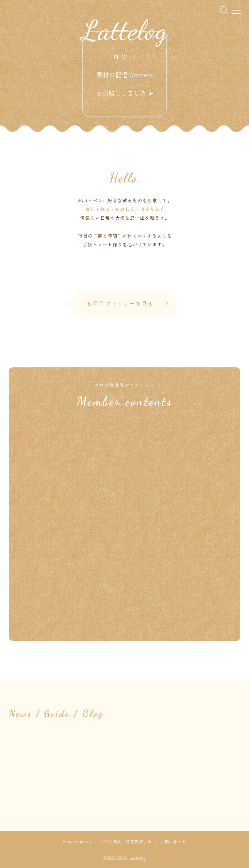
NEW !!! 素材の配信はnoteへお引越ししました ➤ (125, 75)
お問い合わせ (174, 841)
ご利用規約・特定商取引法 (126, 841)
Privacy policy (77, 841)
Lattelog (125, 30)
